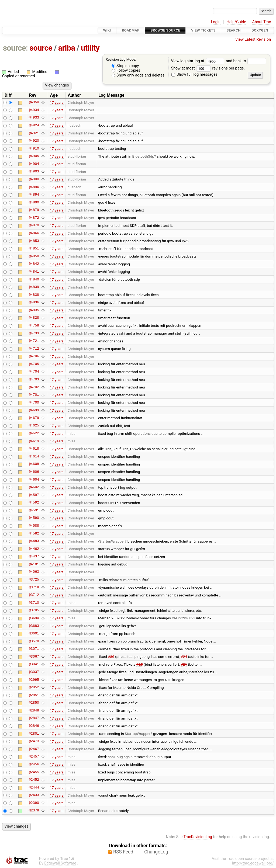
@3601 (34, 634)
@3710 (34, 603)
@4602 (34, 487)
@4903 (34, 172)
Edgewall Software (60, 863)
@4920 (34, 141)
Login (216, 22)
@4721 (34, 341)
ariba (67, 48)
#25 (140, 664)
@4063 (34, 572)
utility (90, 48)
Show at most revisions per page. (208, 68)
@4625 (34, 426)
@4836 (34, 303)
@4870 (34, 225)
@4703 (34, 380)
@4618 (34, 449)
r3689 (189, 618)
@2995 (34, 680)
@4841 (34, 272)
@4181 (34, 564)
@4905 (34, 156)
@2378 (34, 811)
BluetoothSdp (143, 156)
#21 (184, 664)
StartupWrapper (112, 541)
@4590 (34, 518)
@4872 (34, 218)
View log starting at (198, 61)
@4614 (34, 456)
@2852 (34, 688)
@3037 (34, 672)
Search (233, 30)
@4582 (34, 533)
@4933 (34, 118)
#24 (184, 657)
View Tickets (203, 30)
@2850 (34, 703)
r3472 (177, 618)
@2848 (34, 710)
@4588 (34, 526)
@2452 (34, 780)
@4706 (34, 356)
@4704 (34, 372)
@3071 (34, 649)
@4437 (34, 557)
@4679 (34, 418)
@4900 (34, 179)
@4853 (34, 241)
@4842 (34, 264)
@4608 (34, 464)
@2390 (34, 803)
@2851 (34, 695)
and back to (246, 61)
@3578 (34, 641)
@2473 (34, 741)
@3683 (34, 626)
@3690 (34, 618)
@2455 (34, 772)
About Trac (262, 22)
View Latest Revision (253, 39)
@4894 (34, 195)
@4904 (34, 164)
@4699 (34, 410)
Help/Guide (236, 22)
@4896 (34, 187)
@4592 (34, 503)
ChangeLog (156, 852)
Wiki (107, 30)
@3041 (34, 664)
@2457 (34, 757)
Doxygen (260, 30)
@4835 (34, 310)
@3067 (34, 657)
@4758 (34, 325)
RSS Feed (123, 852)
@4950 (34, 102)
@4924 (34, 125)
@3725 (34, 580)
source (41, 48)
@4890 (34, 202)
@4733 (34, 333)
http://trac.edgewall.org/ (253, 863)
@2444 (34, 787)
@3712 (34, 595)
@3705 (34, 610)
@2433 (34, 795)
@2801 (34, 734)
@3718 (34, 587)
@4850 (34, 256)
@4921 (34, 133)
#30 (111, 657)
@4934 (34, 110)
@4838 (34, 295)
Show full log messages (194, 74)
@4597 (34, 495)
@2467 (34, 749)
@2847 (34, 718)
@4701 (34, 395)
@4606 (34, 472)
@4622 (34, 433)
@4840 (34, 279)
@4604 (34, 480)
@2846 (34, 726)
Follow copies (126, 70)
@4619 (34, 441)
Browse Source (165, 30)
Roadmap (131, 30)
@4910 (34, 148)
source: (15, 48)
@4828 (34, 318)
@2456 (34, 764)
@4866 (34, 233)
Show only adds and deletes (138, 75)
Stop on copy (125, 66)
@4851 (34, 249)
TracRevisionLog (198, 837)
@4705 (34, 364)
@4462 (34, 549)
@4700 (34, 402)
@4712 (34, 349)
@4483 (34, 541)
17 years (56, 102)
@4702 (34, 387)
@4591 (34, 510)
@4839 (34, 287)
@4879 (34, 210)
